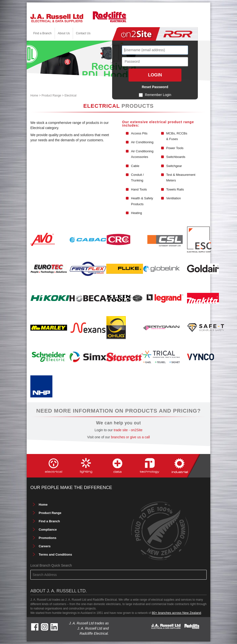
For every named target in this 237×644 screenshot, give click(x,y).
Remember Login (158, 95)
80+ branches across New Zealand (176, 613)
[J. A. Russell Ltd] (57, 18)
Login (155, 75)
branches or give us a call (130, 437)
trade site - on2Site (128, 430)
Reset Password (155, 87)
